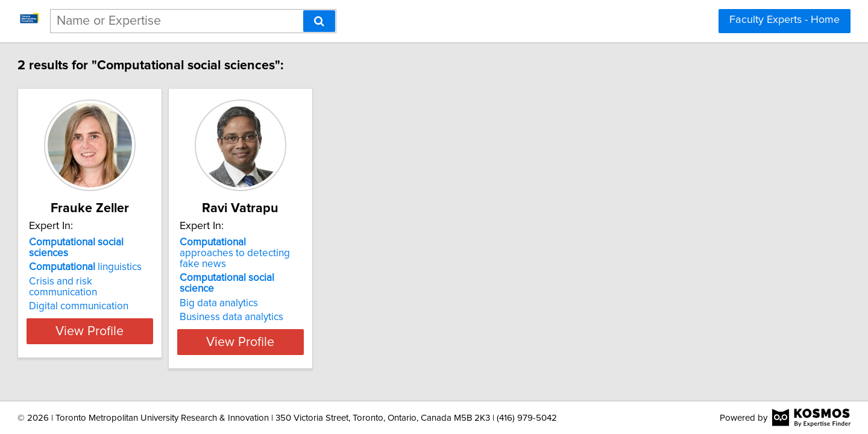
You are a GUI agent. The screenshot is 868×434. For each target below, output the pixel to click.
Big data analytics (304, 281)
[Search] (319, 21)
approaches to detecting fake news (332, 248)
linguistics (140, 256)
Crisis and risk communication (151, 271)
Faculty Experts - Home (785, 20)
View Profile (160, 320)
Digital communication (134, 285)
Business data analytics (316, 295)
